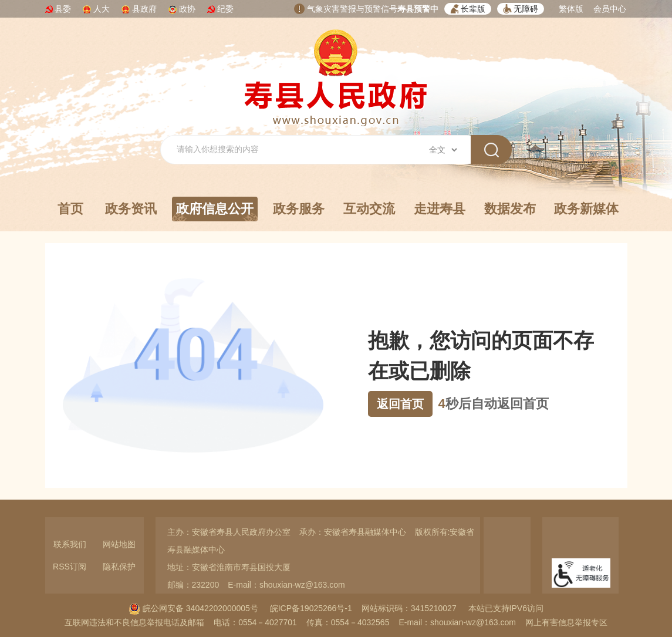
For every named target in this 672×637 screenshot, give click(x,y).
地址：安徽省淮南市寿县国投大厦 (229, 567)
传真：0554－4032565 (348, 622)
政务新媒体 (586, 209)
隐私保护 (119, 567)
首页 (70, 209)
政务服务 (299, 209)
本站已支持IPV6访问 (506, 608)
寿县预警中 (418, 9)
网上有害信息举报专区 (566, 622)
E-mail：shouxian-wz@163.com (286, 585)
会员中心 (610, 9)
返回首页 (400, 404)
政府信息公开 (215, 211)
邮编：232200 (193, 585)
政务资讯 (131, 209)
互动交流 (369, 209)
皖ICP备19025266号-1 (311, 608)
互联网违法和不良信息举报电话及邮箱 (134, 622)
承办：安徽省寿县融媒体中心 (353, 532)
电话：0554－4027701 (255, 622)
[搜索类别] (443, 150)
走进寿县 (440, 209)
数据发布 (510, 209)
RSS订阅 (70, 567)
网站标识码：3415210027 (409, 608)
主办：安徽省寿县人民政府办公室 (229, 532)
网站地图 (119, 544)
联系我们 (70, 544)
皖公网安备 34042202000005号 (193, 608)
